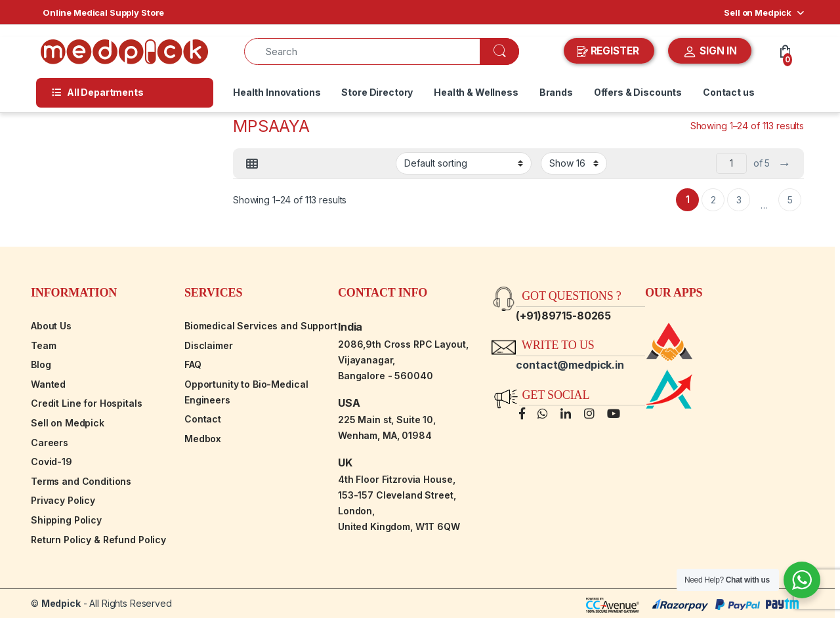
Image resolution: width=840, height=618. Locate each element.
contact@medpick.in (570, 365)
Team (43, 345)
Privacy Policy (63, 500)
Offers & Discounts (638, 92)
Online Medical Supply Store (103, 12)
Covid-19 (52, 462)
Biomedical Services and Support (261, 326)
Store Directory (377, 92)
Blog (41, 364)
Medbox (203, 439)
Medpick (61, 603)
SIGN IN (710, 52)
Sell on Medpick (758, 12)
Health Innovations (277, 92)
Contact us (729, 92)
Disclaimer (209, 345)
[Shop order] (464, 163)
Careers (50, 443)
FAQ (193, 364)
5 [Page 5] (790, 200)
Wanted (48, 384)
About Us (51, 326)
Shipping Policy (66, 520)
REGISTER (609, 51)
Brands (556, 92)
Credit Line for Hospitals (87, 403)
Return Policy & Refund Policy (98, 540)
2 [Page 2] (713, 200)
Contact (203, 419)
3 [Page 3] (739, 200)
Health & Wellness (476, 92)
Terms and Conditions (81, 481)
